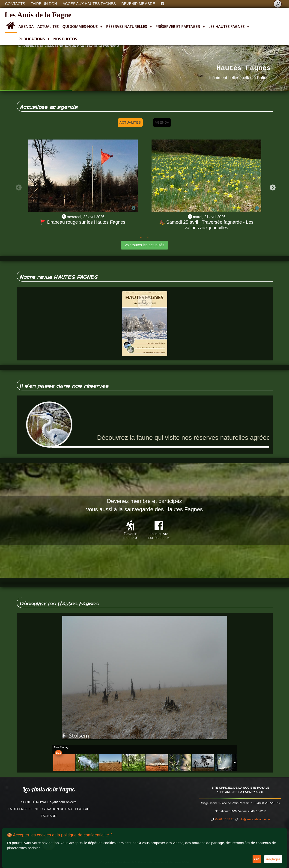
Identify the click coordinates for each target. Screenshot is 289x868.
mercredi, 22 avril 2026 (86, 217)
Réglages (273, 859)
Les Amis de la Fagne (38, 15)
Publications (34, 39)
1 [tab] (141, 237)
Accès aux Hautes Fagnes (89, 4)
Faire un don (44, 4)
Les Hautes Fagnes (229, 27)
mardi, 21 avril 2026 (209, 217)
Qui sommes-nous (83, 27)
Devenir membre (138, 4)
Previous (18, 187)
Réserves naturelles (129, 27)
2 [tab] (148, 237)
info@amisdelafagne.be (255, 819)
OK (257, 859)
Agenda (26, 27)
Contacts (15, 4)
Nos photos (65, 39)
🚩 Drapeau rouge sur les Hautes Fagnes (83, 222)
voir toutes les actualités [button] (144, 245)
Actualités (48, 27)
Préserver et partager (180, 27)
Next (271, 187)
